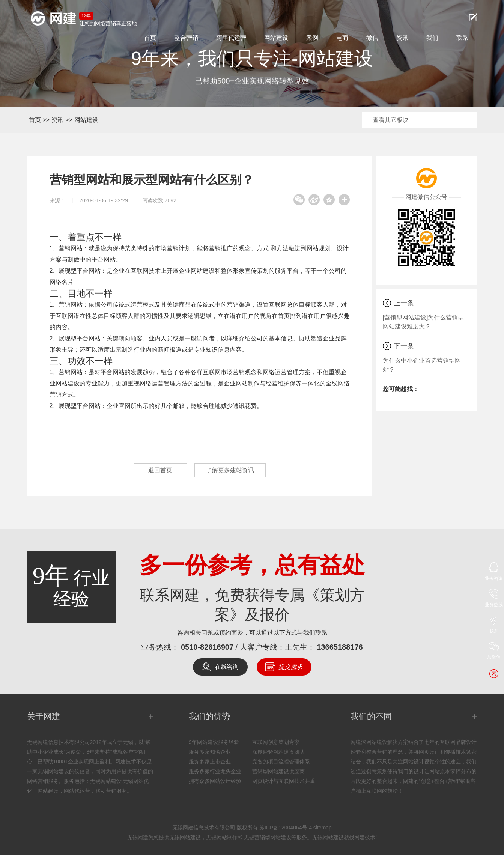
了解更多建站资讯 (230, 470)
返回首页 (160, 470)
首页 (150, 38)
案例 (312, 38)
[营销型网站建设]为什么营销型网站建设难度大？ (424, 322)
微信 (372, 38)
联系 (462, 38)
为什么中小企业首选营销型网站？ (422, 365)
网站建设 (276, 38)
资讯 (402, 38)
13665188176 (340, 647)
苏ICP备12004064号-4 (286, 828)
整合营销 (186, 38)
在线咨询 (227, 667)
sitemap (323, 828)
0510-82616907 (207, 647)
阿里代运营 (231, 38)
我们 (432, 38)
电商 (342, 38)
